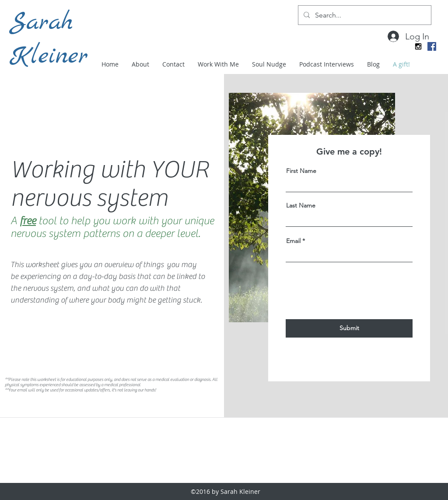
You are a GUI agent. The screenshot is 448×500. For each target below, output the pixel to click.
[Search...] (364, 15)
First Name (301, 171)
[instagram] (418, 46)
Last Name (301, 205)
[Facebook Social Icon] (432, 46)
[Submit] (349, 328)
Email (293, 241)
